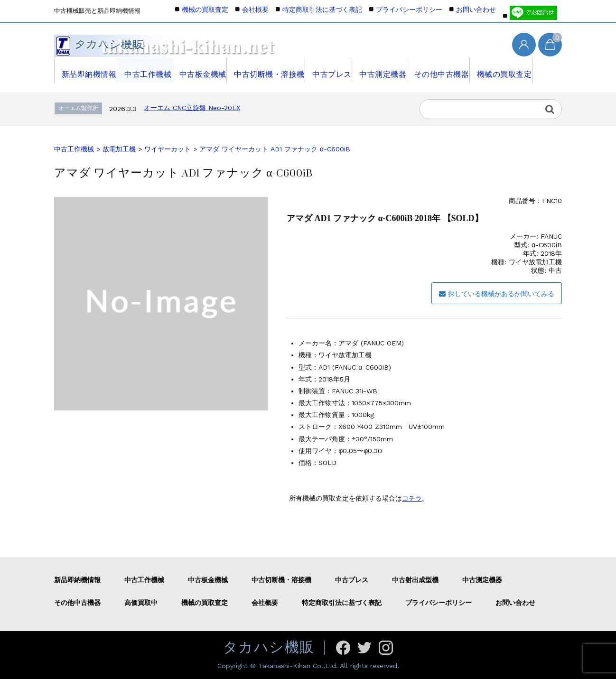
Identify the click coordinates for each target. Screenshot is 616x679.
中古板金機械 (201, 70)
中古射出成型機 (415, 580)
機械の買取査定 (505, 70)
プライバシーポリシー (409, 9)
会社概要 (255, 9)
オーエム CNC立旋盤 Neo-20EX (192, 108)
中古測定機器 (383, 70)
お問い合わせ (476, 9)
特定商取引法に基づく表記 (322, 9)
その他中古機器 (443, 70)
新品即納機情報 (86, 70)
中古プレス (331, 70)
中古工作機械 (145, 70)
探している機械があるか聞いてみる (497, 294)
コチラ (412, 498)
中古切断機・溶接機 (268, 70)
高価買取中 (141, 603)
